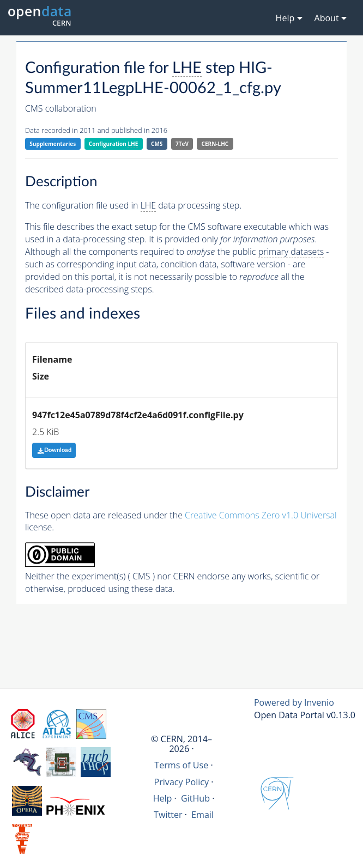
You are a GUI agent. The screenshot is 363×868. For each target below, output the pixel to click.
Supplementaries (53, 144)
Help (163, 798)
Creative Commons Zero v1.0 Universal (261, 515)
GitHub (195, 798)
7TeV (182, 144)
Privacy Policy (182, 782)
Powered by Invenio (294, 702)
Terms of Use (181, 765)
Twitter (168, 815)
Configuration (114, 144)
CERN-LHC (215, 144)
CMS (157, 144)
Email (202, 815)
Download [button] (54, 450)
